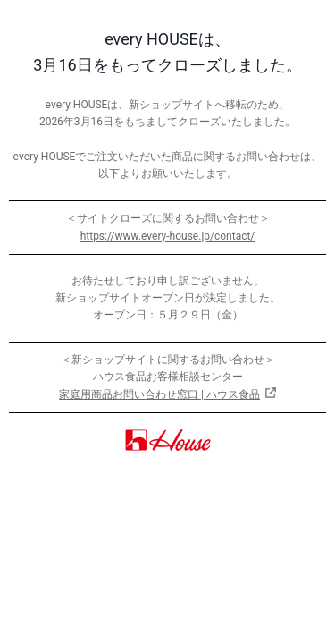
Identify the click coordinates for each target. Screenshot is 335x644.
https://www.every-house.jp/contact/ (168, 236)
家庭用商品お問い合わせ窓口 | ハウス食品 (159, 394)
